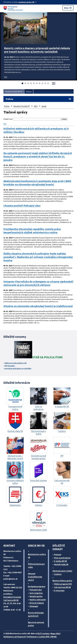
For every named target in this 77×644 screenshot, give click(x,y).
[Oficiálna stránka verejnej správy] (28, 2)
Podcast (58, 555)
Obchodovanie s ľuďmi (62, 571)
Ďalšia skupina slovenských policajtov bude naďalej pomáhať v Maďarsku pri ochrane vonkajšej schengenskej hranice (38, 257)
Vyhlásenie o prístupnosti (15, 637)
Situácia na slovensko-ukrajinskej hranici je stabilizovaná (38, 306)
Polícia (29, 91)
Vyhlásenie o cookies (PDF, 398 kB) (42, 637)
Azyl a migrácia (36, 593)
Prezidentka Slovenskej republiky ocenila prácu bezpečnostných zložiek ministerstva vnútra (32, 231)
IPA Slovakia (10, 366)
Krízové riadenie (37, 603)
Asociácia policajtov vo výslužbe (18, 368)
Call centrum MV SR (62, 587)
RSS (5, 124)
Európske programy (37, 586)
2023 (36, 106)
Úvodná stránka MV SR (14, 91)
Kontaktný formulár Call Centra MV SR (12, 599)
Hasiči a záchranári (38, 600)
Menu (68, 8)
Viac (6, 77)
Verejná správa (36, 596)
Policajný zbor (36, 590)
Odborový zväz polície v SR (16, 363)
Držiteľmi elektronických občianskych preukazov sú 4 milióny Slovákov (36, 130)
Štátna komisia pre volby (36, 566)
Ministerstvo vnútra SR (37, 556)
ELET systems (44, 634)
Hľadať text (8, 119)
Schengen (34, 606)
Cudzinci (58, 574)
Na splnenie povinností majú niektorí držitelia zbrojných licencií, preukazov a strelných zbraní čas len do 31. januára (38, 157)
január (44, 106)
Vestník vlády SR (61, 564)
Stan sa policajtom (62, 558)
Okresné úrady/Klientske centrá (35, 577)
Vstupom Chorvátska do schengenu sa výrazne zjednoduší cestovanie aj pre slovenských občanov (38, 283)
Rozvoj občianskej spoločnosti (36, 614)
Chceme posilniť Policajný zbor (22, 206)
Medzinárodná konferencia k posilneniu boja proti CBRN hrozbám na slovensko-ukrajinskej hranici (37, 183)
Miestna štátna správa (62, 581)
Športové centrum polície (36, 624)
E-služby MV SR (60, 561)
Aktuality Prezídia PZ (22, 106)
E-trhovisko (59, 591)
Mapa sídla (55, 634)
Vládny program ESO (63, 584)
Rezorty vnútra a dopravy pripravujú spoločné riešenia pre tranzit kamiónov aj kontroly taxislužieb (37, 50)
